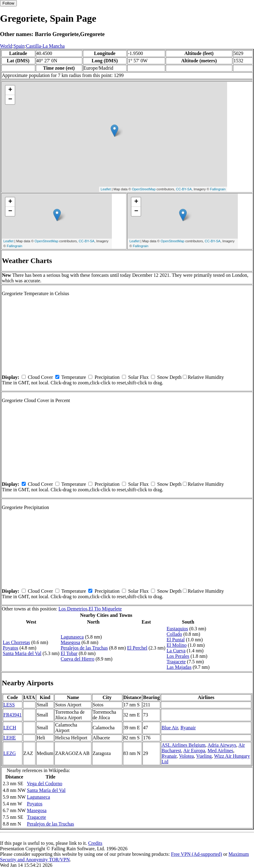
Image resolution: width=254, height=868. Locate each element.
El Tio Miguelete (105, 609)
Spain (19, 46)
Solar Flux (138, 377)
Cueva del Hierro (77, 659)
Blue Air (170, 728)
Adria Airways (222, 745)
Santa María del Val (46, 790)
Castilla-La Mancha (45, 46)
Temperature (74, 377)
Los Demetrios (73, 609)
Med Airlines (220, 751)
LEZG (10, 753)
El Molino (177, 645)
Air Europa (194, 751)
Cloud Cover (40, 377)
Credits (95, 843)
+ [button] (10, 90)
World (6, 46)
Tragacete (176, 662)
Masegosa (70, 642)
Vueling (204, 756)
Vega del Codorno (45, 784)
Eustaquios (177, 629)
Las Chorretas (16, 642)
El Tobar (69, 653)
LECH (10, 728)
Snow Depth (169, 377)
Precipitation (107, 377)
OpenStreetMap (144, 189)
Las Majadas (179, 667)
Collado (174, 634)
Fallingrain (218, 189)
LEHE (10, 738)
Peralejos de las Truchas (84, 648)
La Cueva (176, 651)
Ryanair (188, 728)
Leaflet (106, 189)
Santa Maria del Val (22, 653)
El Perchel (137, 648)
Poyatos (11, 648)
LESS (9, 705)
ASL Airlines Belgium (183, 745)
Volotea (187, 756)
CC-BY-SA (184, 189)
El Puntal (176, 640)
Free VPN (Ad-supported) (196, 854)
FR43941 (13, 715)
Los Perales (178, 656)
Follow (8, 3)
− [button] (10, 100)
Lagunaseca (72, 637)
